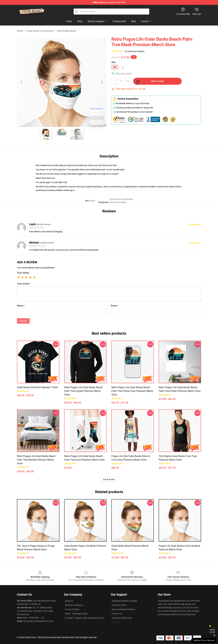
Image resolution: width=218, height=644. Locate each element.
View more (109, 480)
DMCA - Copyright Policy (76, 614)
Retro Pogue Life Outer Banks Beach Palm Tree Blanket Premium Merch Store (36, 460)
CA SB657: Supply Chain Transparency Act (85, 618)
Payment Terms (119, 605)
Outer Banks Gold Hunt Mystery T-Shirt (37, 387)
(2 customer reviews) (135, 51)
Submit (23, 321)
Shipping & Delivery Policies (124, 601)
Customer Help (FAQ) (122, 618)
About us (69, 601)
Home (20, 31)
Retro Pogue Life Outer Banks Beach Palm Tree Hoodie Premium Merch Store (83, 391)
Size (113, 62)
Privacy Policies (72, 609)
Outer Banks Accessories (40, 31)
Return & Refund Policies (123, 609)
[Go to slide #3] (78, 134)
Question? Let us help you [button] (204, 640)
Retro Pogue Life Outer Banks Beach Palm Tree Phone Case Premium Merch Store (132, 391)
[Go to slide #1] (46, 134)
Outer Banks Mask (66, 31)
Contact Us (117, 614)
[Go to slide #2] (62, 134)
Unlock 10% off (212, 631)
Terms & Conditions (74, 605)
